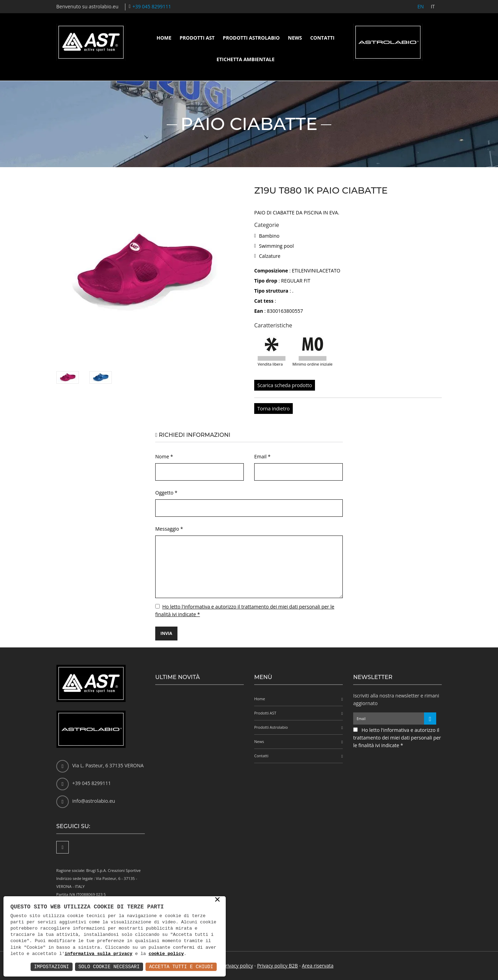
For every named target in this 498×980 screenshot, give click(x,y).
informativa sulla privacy (98, 954)
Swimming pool (276, 246)
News (295, 38)
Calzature (270, 256)
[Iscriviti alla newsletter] (430, 718)
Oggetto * (166, 493)
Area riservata (318, 966)
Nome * (164, 456)
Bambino (269, 236)
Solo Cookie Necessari (109, 967)
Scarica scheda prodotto (285, 385)
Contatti (322, 38)
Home (164, 38)
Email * (262, 456)
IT (433, 6)
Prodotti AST (197, 38)
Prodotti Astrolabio (251, 38)
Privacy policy (238, 966)
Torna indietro (273, 409)
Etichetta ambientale (245, 59)
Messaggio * (169, 529)
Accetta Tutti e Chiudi (181, 967)
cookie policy (166, 954)
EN (421, 6)
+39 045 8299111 (152, 6)
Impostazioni (52, 967)
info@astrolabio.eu (94, 801)
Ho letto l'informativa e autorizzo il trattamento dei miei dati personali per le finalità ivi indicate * (397, 738)
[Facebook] (63, 847)
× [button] (217, 900)
